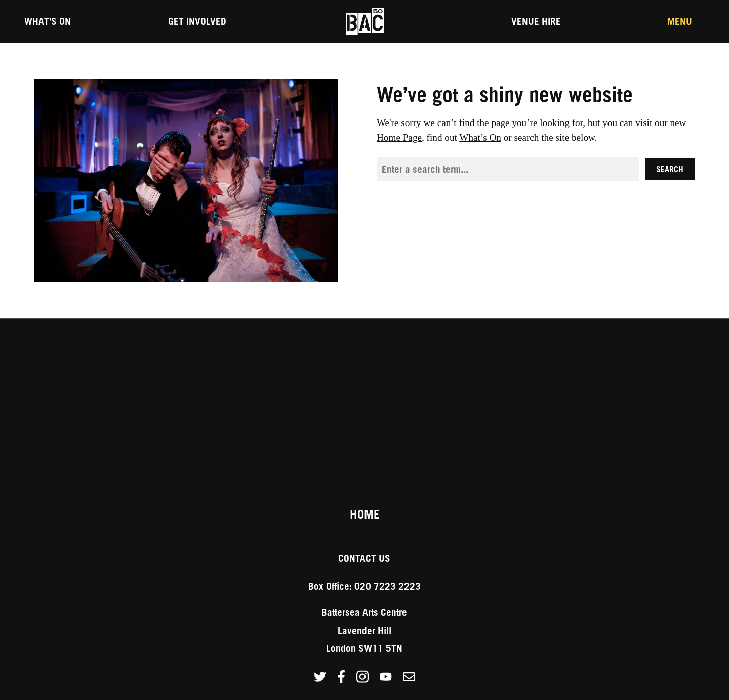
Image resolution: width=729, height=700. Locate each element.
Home (365, 514)
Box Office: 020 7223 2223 (364, 586)
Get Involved (197, 21)
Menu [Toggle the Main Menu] (680, 21)
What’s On (48, 21)
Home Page (399, 137)
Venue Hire (536, 21)
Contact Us (364, 558)
